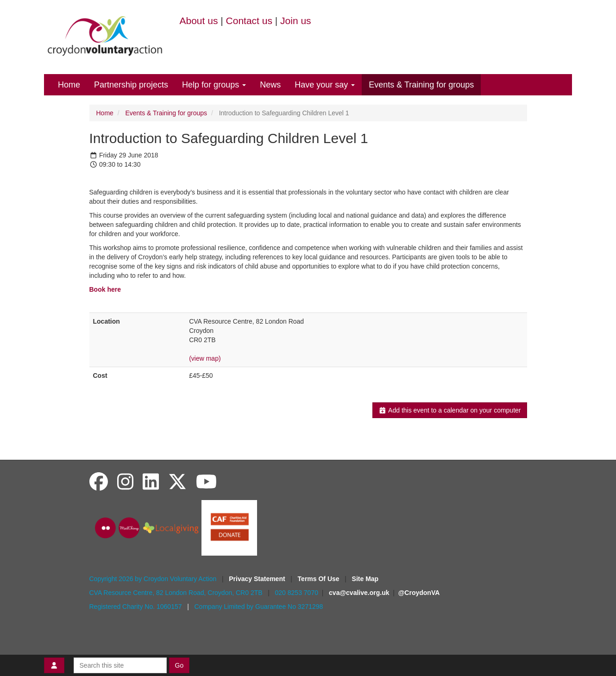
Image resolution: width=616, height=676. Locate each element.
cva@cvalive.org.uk (359, 593)
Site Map (365, 579)
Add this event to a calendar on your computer (449, 410)
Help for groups (214, 85)
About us (199, 21)
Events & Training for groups (421, 85)
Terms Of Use (320, 579)
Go (179, 665)
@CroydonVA (419, 593)
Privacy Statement (258, 579)
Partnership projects (131, 85)
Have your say (325, 85)
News (270, 85)
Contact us (249, 21)
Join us (296, 21)
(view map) (205, 358)
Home (69, 85)
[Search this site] (120, 665)
